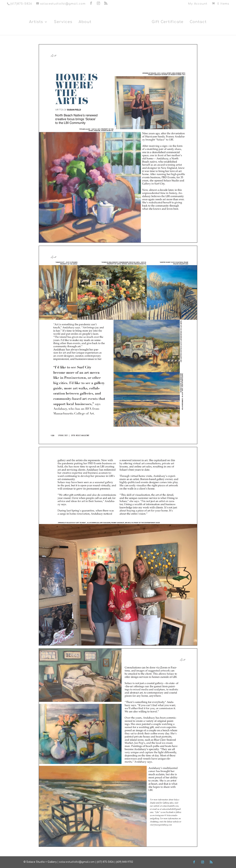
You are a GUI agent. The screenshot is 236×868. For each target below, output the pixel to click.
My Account (198, 4)
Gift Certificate (168, 22)
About (85, 22)
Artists (36, 22)
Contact (198, 22)
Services (63, 22)
